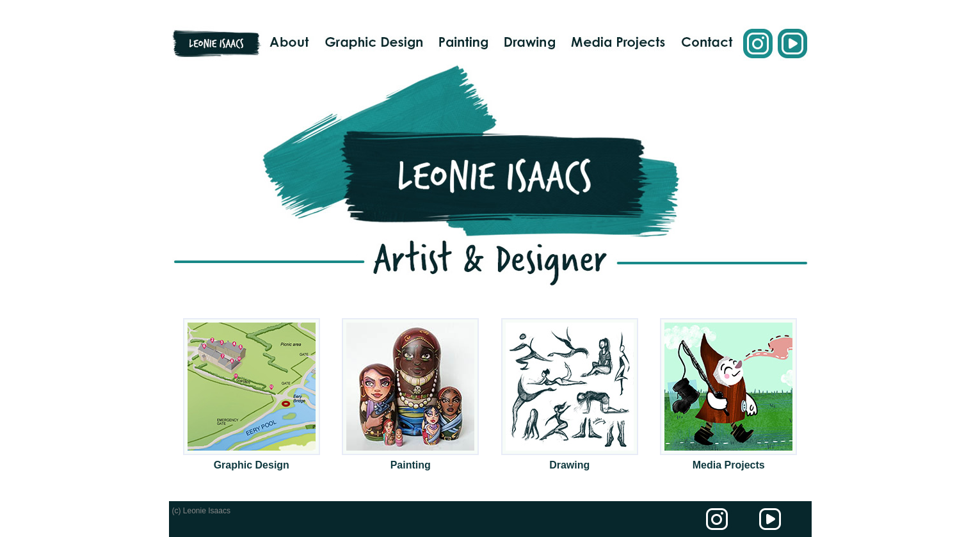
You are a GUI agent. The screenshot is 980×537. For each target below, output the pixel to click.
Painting (411, 465)
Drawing (569, 465)
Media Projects (729, 465)
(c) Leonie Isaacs (201, 511)
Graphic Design (252, 465)
